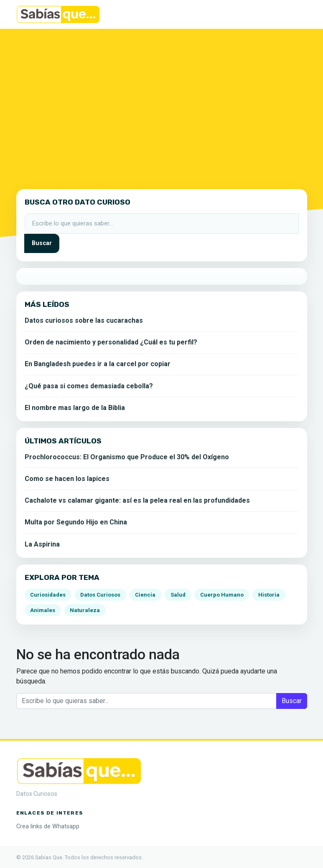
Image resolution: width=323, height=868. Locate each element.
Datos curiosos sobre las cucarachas (84, 320)
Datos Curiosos (100, 595)
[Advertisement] (161, 104)
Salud (178, 595)
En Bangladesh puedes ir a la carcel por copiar (98, 364)
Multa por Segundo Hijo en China (76, 522)
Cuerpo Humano (222, 595)
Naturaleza (85, 610)
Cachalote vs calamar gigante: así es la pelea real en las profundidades (137, 500)
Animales (43, 610)
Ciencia (145, 595)
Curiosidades (48, 595)
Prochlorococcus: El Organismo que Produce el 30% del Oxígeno (127, 457)
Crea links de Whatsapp (48, 826)
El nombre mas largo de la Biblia (75, 408)
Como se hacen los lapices (67, 479)
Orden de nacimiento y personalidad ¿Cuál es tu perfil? (111, 342)
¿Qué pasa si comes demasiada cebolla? (89, 386)
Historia (269, 595)
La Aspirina (42, 544)
